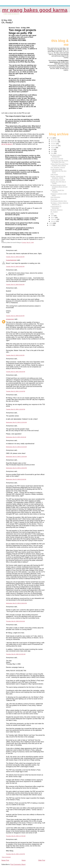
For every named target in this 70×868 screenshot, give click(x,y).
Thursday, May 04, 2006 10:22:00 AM (16, 654)
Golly (52, 214)
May (52, 153)
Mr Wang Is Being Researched (56, 156)
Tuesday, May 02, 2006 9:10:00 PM (15, 355)
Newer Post (5, 860)
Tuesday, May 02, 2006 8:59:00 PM (15, 285)
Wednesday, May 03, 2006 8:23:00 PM (16, 479)
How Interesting (55, 197)
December (54, 140)
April (52, 216)
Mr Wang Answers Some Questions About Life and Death (59, 187)
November (54, 142)
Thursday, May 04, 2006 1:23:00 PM (15, 854)
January (54, 221)
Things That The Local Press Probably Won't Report (59, 165)
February (54, 219)
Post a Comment (6, 857)
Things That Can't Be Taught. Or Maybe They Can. (59, 161)
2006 (51, 138)
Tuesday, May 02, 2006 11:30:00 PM (15, 409)
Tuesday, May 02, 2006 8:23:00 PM (15, 257)
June (53, 151)
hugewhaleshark (11, 260)
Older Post (42, 860)
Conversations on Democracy (56, 207)
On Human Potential (57, 159)
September (54, 146)
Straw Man (54, 199)
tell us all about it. (7, 144)
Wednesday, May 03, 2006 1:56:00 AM (16, 437)
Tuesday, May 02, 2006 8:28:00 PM (15, 266)
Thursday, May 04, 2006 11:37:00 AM (16, 836)
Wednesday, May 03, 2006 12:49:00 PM (16, 468)
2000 (51, 225)
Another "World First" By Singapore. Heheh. (58, 177)
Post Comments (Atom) (18, 864)
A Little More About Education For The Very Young (58, 171)
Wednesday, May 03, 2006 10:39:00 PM (16, 603)
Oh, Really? (54, 212)
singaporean (10, 319)
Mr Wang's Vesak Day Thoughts (57, 191)
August (53, 147)
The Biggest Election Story (59, 201)
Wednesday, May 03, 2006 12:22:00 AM (16, 422)
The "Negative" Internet (58, 167)
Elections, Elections (57, 210)
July (52, 149)
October (54, 144)
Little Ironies (54, 174)
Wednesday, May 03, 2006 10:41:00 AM (16, 447)
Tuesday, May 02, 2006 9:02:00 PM (15, 316)
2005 (51, 223)
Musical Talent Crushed (58, 180)
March (53, 218)
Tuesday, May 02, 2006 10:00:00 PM (15, 372)
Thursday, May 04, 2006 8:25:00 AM (15, 621)
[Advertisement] (59, 26)
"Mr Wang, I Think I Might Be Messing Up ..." (59, 204)
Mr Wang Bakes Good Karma (35, 10)
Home (24, 860)
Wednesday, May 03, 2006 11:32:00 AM (16, 457)
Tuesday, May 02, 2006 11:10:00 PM (15, 391)
